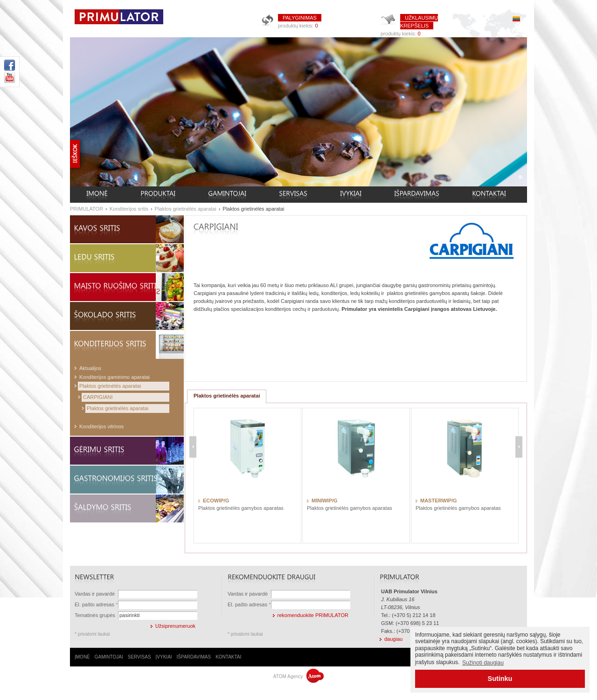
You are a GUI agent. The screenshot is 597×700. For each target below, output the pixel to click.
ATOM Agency (298, 676)
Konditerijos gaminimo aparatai (115, 377)
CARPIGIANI (98, 397)
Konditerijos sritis (129, 209)
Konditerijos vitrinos (101, 426)
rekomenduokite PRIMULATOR (313, 615)
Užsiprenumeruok (175, 626)
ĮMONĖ (82, 657)
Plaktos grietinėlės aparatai (186, 209)
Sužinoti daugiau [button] (483, 663)
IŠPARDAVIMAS (194, 657)
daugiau (393, 639)
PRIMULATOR (87, 209)
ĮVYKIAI (164, 657)
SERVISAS (139, 657)
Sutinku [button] (500, 679)
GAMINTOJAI (109, 657)
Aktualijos (90, 368)
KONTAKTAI (228, 657)
